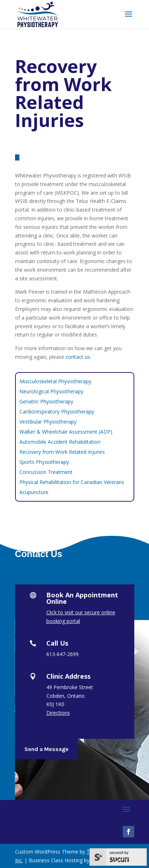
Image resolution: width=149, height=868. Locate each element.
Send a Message (46, 749)
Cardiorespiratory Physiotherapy (57, 412)
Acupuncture (34, 492)
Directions (58, 713)
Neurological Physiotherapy (51, 391)
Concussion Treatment (46, 472)
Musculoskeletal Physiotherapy (55, 381)
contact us (78, 357)
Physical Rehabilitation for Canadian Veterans (72, 482)
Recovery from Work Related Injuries (62, 452)
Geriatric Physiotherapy (46, 401)
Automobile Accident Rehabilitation (60, 442)
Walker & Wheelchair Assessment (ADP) (66, 432)
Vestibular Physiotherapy (48, 422)
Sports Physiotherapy (44, 462)
